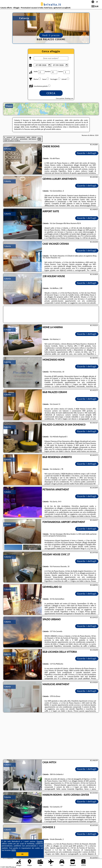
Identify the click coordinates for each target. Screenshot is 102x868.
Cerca (51, 93)
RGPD (14, 850)
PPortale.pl (12, 867)
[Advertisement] (51, 736)
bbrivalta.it (51, 4)
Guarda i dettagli (87, 153)
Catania (7, 149)
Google (40, 841)
